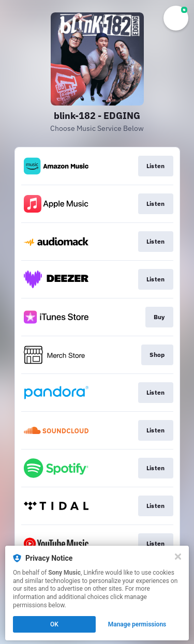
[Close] (178, 557)
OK (54, 624)
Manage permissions (137, 624)
